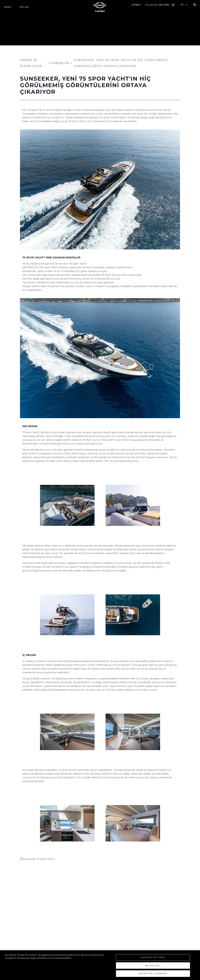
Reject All (153, 965)
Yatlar (24, 7)
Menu (7, 7)
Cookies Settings (153, 957)
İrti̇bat (136, 5)
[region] (100, 965)
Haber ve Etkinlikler (31, 63)
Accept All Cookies (153, 973)
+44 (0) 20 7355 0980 (157, 5)
